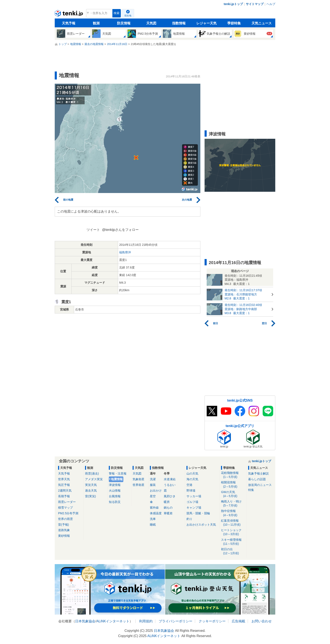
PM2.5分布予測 (68, 513)
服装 (153, 485)
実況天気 (91, 485)
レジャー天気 (206, 23)
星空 (153, 496)
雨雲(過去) (92, 473)
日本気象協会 (85, 621)
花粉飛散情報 (233, 475)
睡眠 (153, 525)
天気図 (151, 23)
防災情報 (124, 23)
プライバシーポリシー (176, 621)
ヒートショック (233, 532)
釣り (189, 519)
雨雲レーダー (67, 502)
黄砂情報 (64, 536)
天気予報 (69, 23)
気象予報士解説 (258, 473)
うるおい (170, 485)
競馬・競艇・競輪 (198, 513)
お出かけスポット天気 (201, 525)
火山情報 (115, 491)
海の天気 (192, 479)
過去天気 (91, 491)
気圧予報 (64, 485)
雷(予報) (63, 525)
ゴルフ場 (192, 502)
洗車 (153, 519)
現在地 (128, 16)
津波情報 (115, 485)
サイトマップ (255, 4)
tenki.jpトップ (233, 4)
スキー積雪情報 (233, 542)
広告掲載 (238, 621)
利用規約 (146, 621)
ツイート (93, 230)
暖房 (167, 502)
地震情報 (117, 479)
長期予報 (64, 496)
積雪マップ (65, 508)
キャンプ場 (194, 508)
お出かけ (156, 491)
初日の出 (233, 551)
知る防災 (115, 502)
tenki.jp (69, 14)
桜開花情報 (233, 485)
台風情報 (115, 496)
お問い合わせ (262, 621)
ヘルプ (271, 4)
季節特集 (234, 23)
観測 (96, 23)
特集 (251, 490)
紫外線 (154, 508)
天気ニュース (262, 23)
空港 (189, 485)
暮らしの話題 (257, 479)
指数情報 (179, 23)
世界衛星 (138, 485)
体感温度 (156, 513)
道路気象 (64, 530)
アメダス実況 (94, 479)
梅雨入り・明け (233, 504)
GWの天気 (233, 494)
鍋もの (168, 508)
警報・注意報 (118, 473)
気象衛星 (138, 479)
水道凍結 (170, 479)
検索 (117, 13)
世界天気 (64, 479)
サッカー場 (194, 496)
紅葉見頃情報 (233, 523)
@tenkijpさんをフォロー (120, 230)
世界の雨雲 (65, 519)
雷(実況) (90, 496)
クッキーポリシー (212, 621)
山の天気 (192, 473)
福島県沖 (125, 252)
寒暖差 (168, 513)
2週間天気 (65, 491)
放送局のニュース (260, 485)
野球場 (191, 491)
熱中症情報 (233, 513)
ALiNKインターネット (113, 621)
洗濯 (153, 479)
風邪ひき (170, 496)
